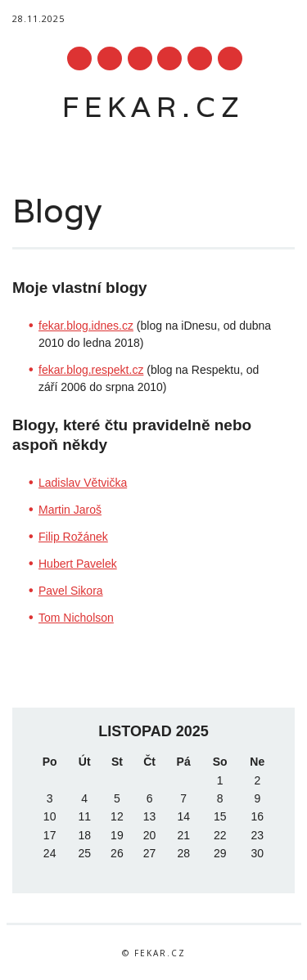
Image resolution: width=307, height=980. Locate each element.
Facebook (79, 58)
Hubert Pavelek (78, 564)
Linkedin (140, 58)
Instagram (200, 58)
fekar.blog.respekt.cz (91, 370)
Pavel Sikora (71, 591)
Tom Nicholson (76, 618)
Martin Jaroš (70, 510)
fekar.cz (153, 107)
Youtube (169, 58)
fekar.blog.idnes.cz (86, 326)
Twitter (110, 58)
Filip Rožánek (73, 537)
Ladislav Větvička (83, 483)
